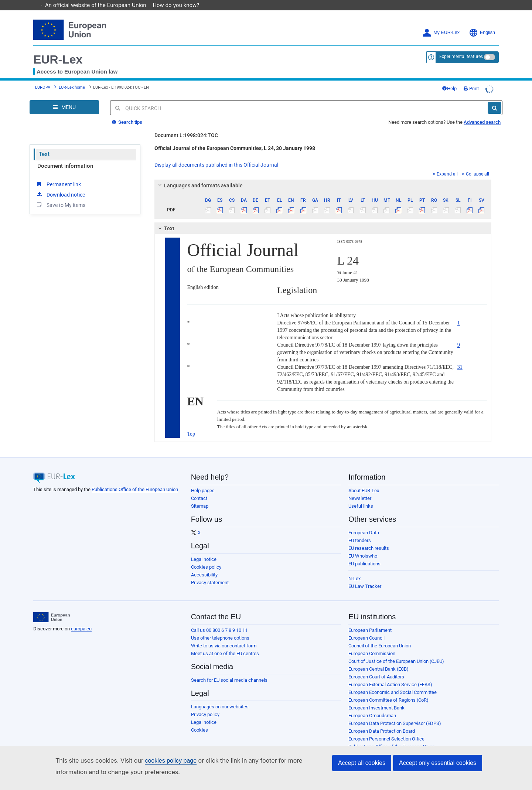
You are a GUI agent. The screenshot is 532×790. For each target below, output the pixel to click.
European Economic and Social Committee (393, 682)
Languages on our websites (220, 696)
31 (460, 357)
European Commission (372, 643)
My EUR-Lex (441, 22)
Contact (199, 488)
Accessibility (204, 564)
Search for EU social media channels (229, 670)
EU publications (364, 553)
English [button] (482, 22)
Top (191, 424)
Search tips (127, 112)
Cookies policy (206, 557)
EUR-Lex (58, 49)
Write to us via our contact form (224, 635)
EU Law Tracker (365, 576)
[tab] (323, 175)
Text (44, 144)
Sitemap (200, 496)
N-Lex (354, 568)
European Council (366, 628)
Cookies (199, 720)
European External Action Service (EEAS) (390, 674)
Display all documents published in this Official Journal (216, 154)
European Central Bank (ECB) (378, 659)
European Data (364, 522)
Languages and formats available (199, 175)
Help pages (203, 480)
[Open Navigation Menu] (64, 97)
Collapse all (475, 164)
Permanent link (58, 174)
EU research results (369, 538)
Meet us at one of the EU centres (225, 643)
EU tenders (360, 530)
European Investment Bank (376, 697)
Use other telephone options (220, 628)
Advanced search (482, 112)
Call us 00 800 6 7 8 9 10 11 (219, 620)
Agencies (358, 744)
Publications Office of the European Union (135, 479)
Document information (65, 156)
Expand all (445, 164)
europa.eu (81, 618)
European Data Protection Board (382, 721)
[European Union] (52, 607)
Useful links (361, 496)
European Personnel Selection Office (386, 728)
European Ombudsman (372, 705)
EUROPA (43, 77)
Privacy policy (205, 704)
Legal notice (204, 549)
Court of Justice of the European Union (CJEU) (396, 651)
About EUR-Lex (364, 480)
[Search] (495, 98)
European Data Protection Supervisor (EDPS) (395, 713)
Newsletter (360, 488)
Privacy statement (210, 572)
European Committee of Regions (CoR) (388, 690)
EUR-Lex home (72, 77)
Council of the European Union (380, 635)
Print (471, 78)
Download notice (60, 184)
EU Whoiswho (363, 546)
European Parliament (370, 620)
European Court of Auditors (376, 666)
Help (449, 78)
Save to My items (60, 194)
